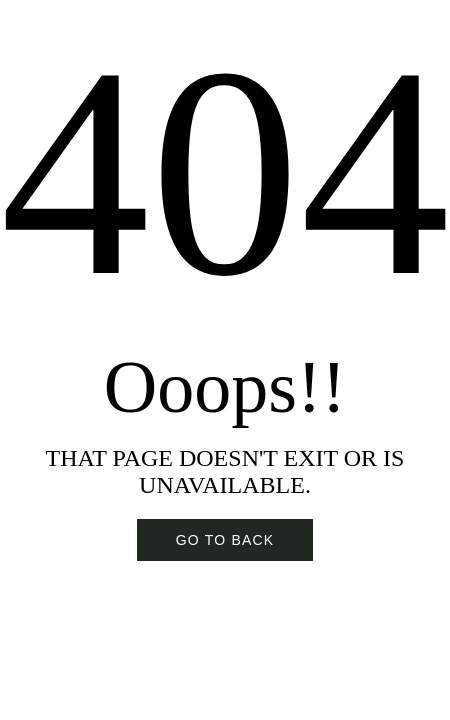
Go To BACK (225, 540)
